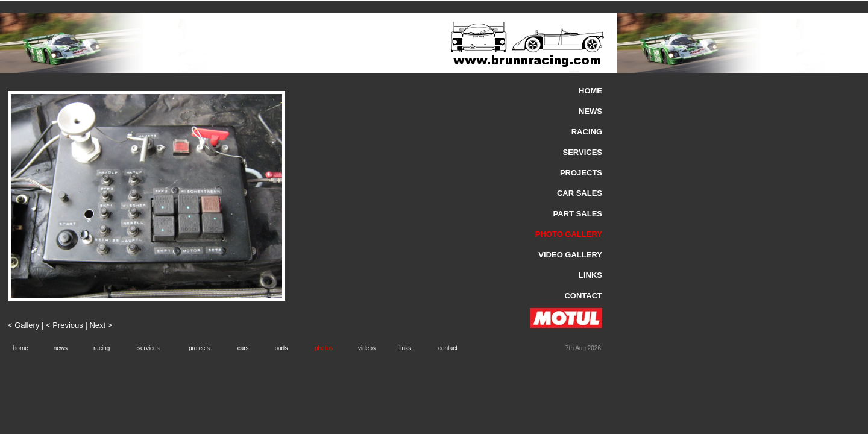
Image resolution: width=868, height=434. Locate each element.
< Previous (64, 325)
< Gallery (25, 325)
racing (102, 348)
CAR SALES (580, 193)
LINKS (590, 275)
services (149, 348)
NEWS (590, 111)
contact (448, 348)
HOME (590, 91)
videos (367, 348)
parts (281, 348)
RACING (587, 132)
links (405, 348)
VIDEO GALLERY (570, 255)
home (21, 348)
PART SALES (578, 214)
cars (243, 348)
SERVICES (582, 152)
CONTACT (583, 296)
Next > (101, 325)
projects (199, 348)
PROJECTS (581, 173)
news (61, 348)
